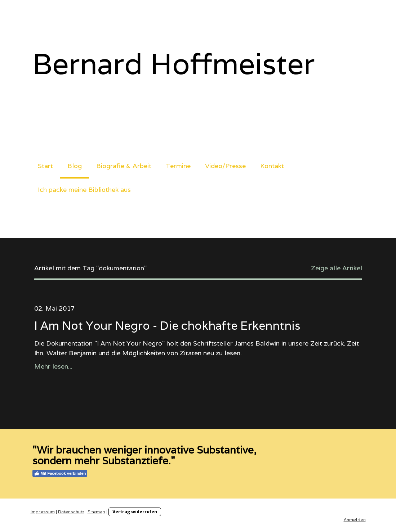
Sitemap (96, 511)
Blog (75, 166)
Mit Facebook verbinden (60, 473)
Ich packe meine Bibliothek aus (84, 190)
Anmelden (355, 519)
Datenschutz (71, 511)
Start (45, 166)
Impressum (43, 511)
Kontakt (272, 166)
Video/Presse (225, 166)
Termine (178, 166)
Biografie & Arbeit (124, 166)
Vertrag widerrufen (135, 511)
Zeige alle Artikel (337, 268)
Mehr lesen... (53, 366)
